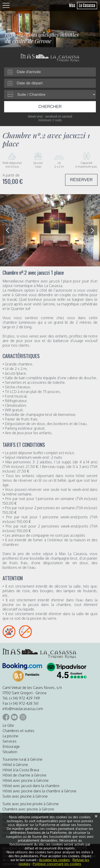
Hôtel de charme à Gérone (24, 775)
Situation (10, 752)
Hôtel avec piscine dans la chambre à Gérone (39, 791)
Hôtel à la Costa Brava (21, 770)
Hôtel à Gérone (15, 765)
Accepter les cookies (54, 860)
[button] (92, 230)
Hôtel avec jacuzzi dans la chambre (31, 786)
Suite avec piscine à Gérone (25, 796)
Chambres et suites (18, 731)
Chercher (50, 107)
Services (10, 741)
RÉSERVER (81, 180)
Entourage (11, 746)
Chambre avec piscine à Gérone (28, 809)
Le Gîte (8, 725)
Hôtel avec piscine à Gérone (26, 780)
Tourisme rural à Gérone (22, 759)
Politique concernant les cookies (57, 864)
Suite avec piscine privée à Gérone (31, 804)
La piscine (10, 736)
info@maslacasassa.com (23, 709)
